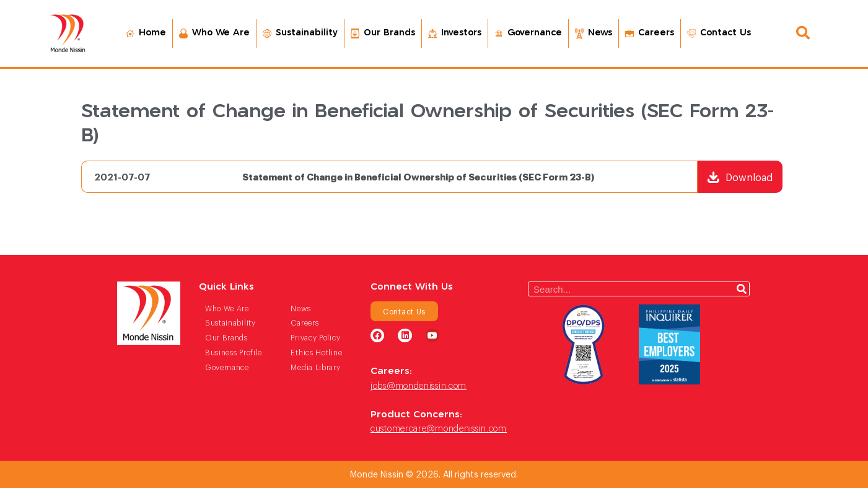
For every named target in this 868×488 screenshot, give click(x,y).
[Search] (742, 289)
